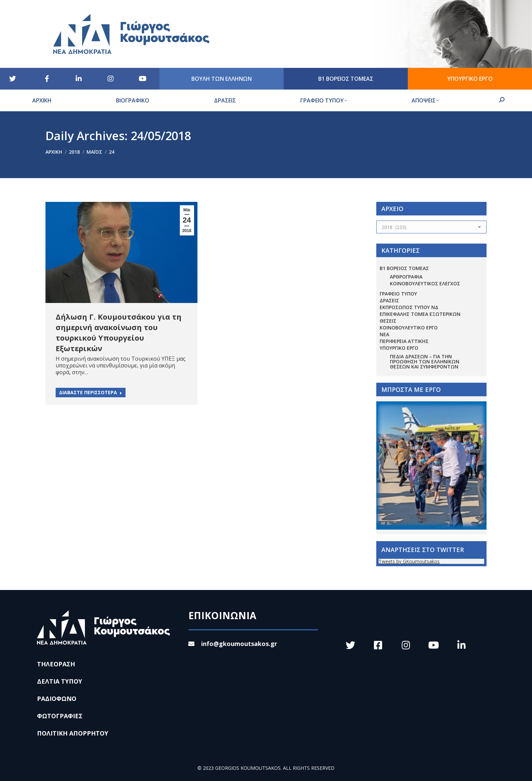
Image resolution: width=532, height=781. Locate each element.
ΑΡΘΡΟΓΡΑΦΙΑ (406, 277)
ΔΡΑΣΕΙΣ (389, 300)
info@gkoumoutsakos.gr (233, 644)
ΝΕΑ (384, 334)
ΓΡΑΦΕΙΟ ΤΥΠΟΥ (398, 294)
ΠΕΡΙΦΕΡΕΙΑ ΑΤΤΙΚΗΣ (404, 341)
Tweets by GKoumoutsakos (409, 561)
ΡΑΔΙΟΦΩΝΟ (57, 699)
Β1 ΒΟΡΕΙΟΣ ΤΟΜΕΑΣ (404, 268)
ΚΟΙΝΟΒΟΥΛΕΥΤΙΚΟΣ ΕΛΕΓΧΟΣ (425, 283)
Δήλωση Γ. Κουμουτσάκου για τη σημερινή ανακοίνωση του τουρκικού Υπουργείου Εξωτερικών (119, 332)
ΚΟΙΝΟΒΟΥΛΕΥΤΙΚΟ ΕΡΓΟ (409, 328)
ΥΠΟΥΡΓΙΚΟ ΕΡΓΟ (399, 348)
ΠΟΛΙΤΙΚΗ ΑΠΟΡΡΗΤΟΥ (73, 733)
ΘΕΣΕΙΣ (388, 321)
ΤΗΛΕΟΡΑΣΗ (56, 664)
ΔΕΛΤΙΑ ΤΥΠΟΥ (60, 681)
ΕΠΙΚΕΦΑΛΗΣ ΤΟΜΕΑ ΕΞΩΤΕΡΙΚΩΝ (420, 314)
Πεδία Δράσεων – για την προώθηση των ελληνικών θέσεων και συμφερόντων (425, 361)
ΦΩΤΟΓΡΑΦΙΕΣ (60, 716)
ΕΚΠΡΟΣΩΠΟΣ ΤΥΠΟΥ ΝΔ (409, 307)
